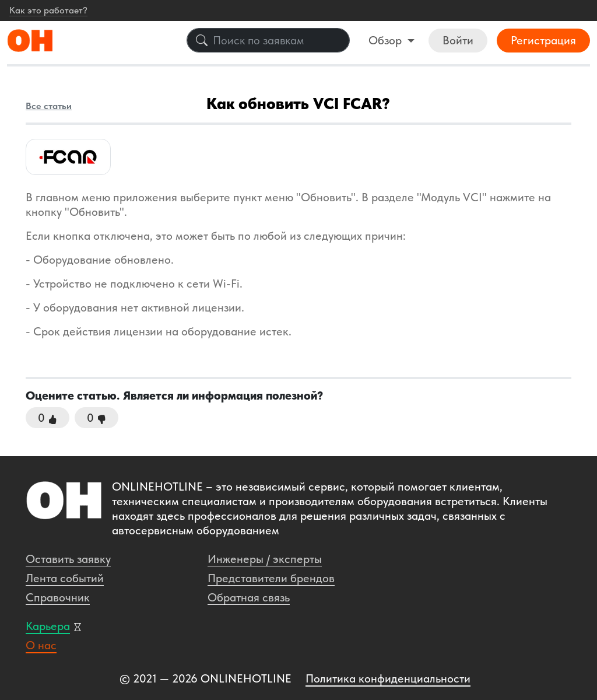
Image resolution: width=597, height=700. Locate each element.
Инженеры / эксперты (265, 559)
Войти (458, 40)
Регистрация (543, 40)
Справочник (58, 597)
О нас (41, 645)
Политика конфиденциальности (388, 678)
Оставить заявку (68, 559)
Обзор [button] (387, 40)
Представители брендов (271, 578)
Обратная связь (249, 597)
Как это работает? (48, 10)
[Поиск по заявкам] (268, 40)
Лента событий (65, 578)
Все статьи (49, 106)
